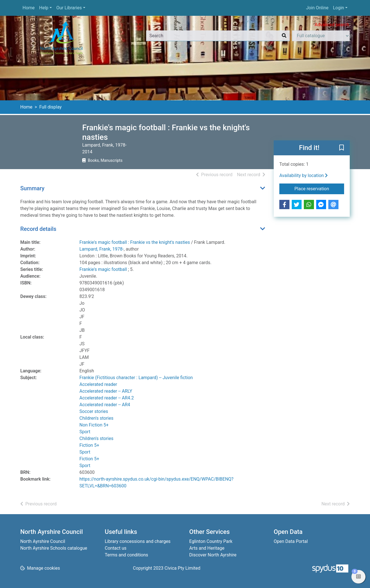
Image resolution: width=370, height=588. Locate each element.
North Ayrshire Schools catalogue (54, 548)
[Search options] (321, 36)
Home (29, 8)
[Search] (284, 36)
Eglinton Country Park (211, 541)
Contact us (116, 548)
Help (44, 8)
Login (338, 8)
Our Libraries (69, 8)
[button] (342, 148)
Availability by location (304, 175)
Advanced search (332, 25)
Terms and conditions (126, 555)
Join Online (317, 8)
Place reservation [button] (319, 188)
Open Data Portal (291, 541)
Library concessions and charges (138, 541)
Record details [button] (38, 229)
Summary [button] (32, 188)
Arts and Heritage (207, 548)
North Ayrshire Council (43, 541)
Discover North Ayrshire (213, 555)
